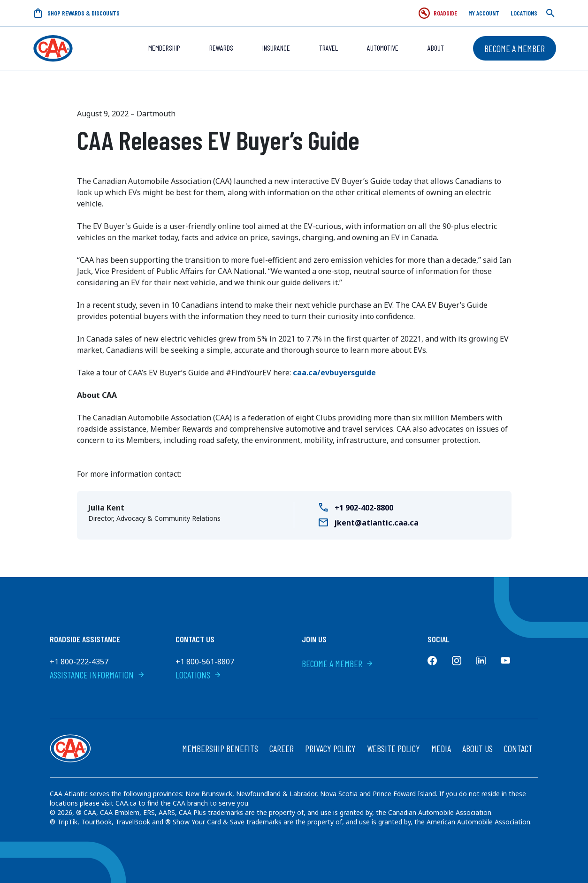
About (436, 48)
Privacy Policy (330, 748)
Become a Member (515, 48)
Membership (164, 48)
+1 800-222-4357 (79, 662)
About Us (477, 748)
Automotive (383, 48)
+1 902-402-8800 (364, 508)
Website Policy (393, 748)
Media (441, 748)
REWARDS (221, 48)
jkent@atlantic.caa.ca (377, 523)
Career (282, 748)
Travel (328, 48)
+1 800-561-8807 (205, 662)
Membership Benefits (220, 748)
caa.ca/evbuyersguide (334, 373)
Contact (518, 748)
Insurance (276, 48)
